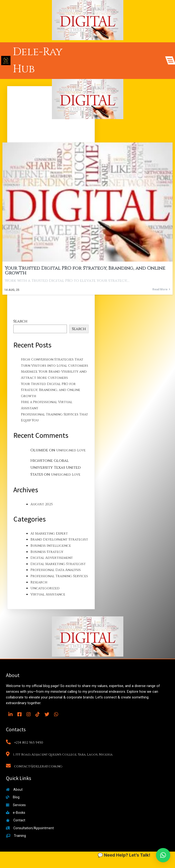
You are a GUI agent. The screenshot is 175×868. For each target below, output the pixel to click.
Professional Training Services (59, 576)
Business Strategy (47, 552)
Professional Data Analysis (56, 570)
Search (20, 321)
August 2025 (42, 504)
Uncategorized (45, 588)
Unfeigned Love (71, 450)
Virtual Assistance (48, 594)
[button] (163, 855)
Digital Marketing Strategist (58, 564)
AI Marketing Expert (49, 534)
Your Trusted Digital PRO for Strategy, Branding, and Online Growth (51, 390)
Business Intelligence (51, 546)
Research (39, 582)
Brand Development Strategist (59, 539)
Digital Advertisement (52, 558)
